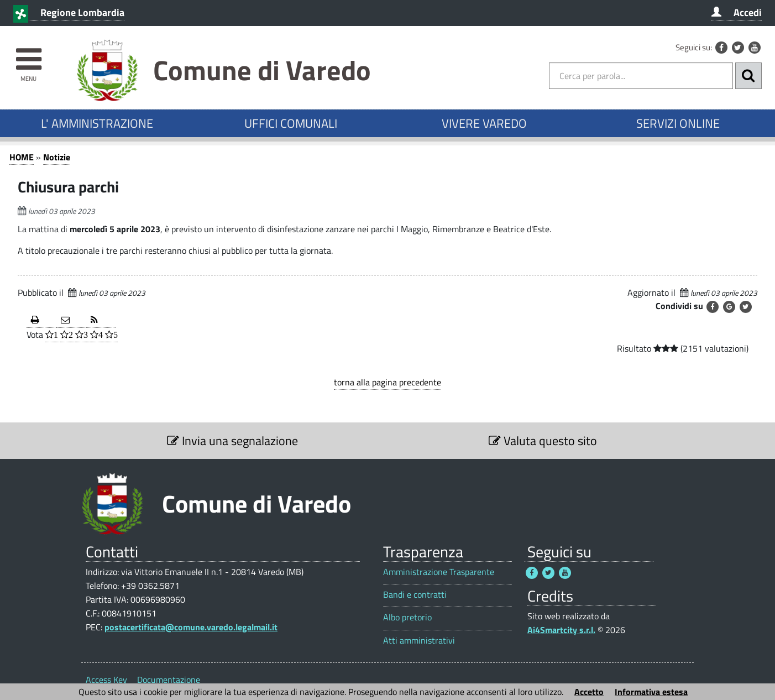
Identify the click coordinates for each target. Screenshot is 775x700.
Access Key (106, 680)
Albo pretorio (407, 617)
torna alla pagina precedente (387, 382)
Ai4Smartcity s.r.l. (561, 630)
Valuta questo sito (543, 441)
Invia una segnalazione (232, 441)
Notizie (57, 157)
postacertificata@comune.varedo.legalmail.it (191, 627)
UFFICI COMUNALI (291, 123)
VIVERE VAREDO (484, 123)
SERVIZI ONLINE (678, 123)
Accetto (589, 692)
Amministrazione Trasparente (439, 572)
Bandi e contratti (415, 595)
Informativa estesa (651, 692)
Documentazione (169, 680)
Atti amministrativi (419, 641)
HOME (22, 157)
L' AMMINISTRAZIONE (97, 123)
